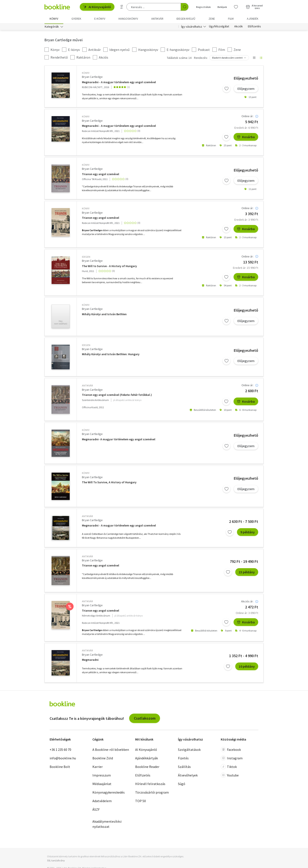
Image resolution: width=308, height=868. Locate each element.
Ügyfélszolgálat (219, 27)
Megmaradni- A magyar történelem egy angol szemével (119, 440)
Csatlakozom (145, 719)
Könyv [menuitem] (54, 19)
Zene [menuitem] (212, 19)
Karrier (98, 767)
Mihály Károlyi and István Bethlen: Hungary (111, 355)
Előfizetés (254, 27)
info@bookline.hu (63, 759)
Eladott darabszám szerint (227, 58)
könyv (86, 74)
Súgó (182, 784)
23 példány (247, 573)
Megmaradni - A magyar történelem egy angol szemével (119, 83)
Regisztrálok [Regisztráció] (203, 7)
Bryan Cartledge (92, 78)
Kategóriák (52, 27)
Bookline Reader (147, 767)
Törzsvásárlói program (152, 793)
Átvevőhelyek (188, 776)
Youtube (230, 776)
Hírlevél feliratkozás (150, 784)
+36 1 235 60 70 (60, 750)
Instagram (232, 759)
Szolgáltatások (189, 750)
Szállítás (184, 767)
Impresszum (102, 776)
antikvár (87, 386)
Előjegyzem (246, 89)
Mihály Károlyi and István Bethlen (104, 315)
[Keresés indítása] (185, 7)
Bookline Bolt (60, 767)
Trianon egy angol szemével (101, 175)
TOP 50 (141, 801)
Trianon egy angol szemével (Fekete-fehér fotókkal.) (117, 396)
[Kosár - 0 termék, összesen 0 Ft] (254, 7)
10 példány (247, 667)
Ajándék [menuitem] (253, 19)
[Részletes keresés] (122, 7)
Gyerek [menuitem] (76, 19)
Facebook (231, 750)
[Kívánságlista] (236, 7)
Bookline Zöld (103, 759)
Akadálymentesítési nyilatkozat (107, 825)
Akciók (238, 27)
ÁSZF (96, 810)
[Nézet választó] (254, 59)
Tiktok (229, 767)
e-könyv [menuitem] (100, 19)
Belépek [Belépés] (222, 7)
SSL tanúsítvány (56, 861)
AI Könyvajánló (97, 7)
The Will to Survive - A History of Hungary (109, 267)
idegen (86, 258)
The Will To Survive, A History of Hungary (109, 483)
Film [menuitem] (231, 19)
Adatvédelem (102, 801)
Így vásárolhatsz (192, 27)
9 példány (248, 533)
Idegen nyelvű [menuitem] (186, 19)
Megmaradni (90, 661)
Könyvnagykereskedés (109, 793)
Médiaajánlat (102, 784)
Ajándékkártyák (147, 759)
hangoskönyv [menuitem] (128, 19)
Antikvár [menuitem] (157, 19)
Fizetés (183, 759)
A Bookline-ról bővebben (111, 750)
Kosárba (246, 138)
